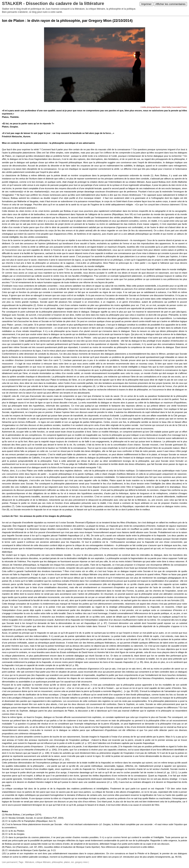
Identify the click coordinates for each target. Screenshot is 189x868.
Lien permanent (9, 862)
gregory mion (81, 862)
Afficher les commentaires (170, 4)
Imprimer (146, 4)
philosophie (57, 862)
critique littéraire (43, 862)
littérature (30, 862)
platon (67, 862)
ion (72, 862)
